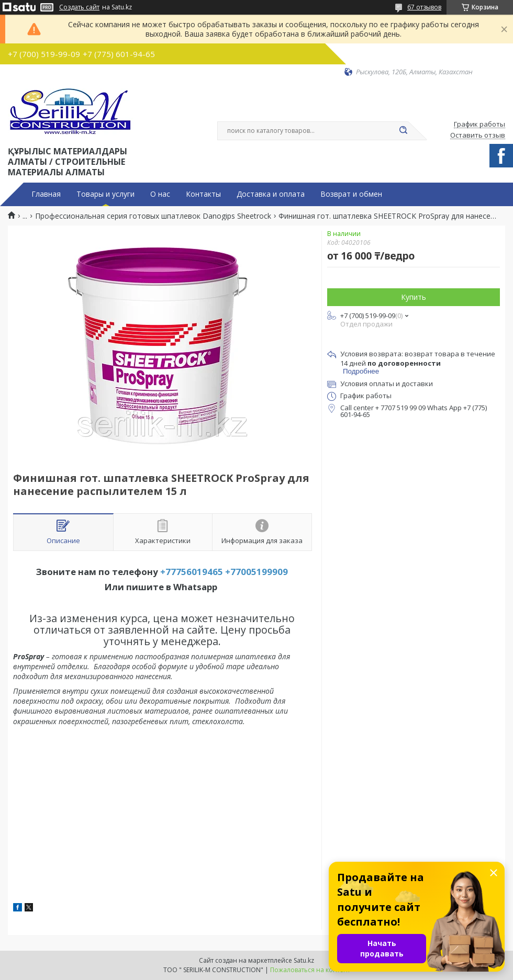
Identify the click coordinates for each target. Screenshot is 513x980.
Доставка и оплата (271, 194)
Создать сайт (79, 7)
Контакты (203, 194)
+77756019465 (192, 572)
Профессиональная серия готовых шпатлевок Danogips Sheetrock (153, 216)
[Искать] (403, 131)
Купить (414, 297)
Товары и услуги (105, 194)
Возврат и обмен (351, 194)
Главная (46, 194)
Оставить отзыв (478, 136)
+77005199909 (256, 572)
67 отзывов (424, 7)
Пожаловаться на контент (310, 970)
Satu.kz (304, 960)
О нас (160, 194)
